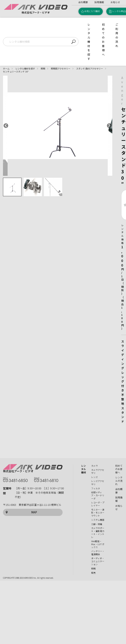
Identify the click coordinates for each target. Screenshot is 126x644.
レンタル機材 (83, 469)
